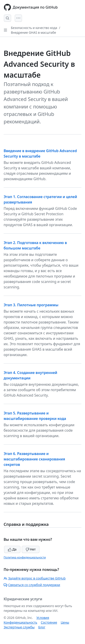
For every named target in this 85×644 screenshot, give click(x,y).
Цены (65, 622)
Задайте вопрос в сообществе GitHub (35, 578)
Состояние (49, 622)
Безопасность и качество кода (34, 28)
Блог (42, 627)
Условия (43, 618)
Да (12, 549)
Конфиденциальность (20, 622)
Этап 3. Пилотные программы (31, 305)
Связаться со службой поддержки (32, 585)
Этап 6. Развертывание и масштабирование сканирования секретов (34, 459)
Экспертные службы (19, 627)
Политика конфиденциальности (25, 557)
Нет (31, 549)
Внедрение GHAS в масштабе (33, 32)
